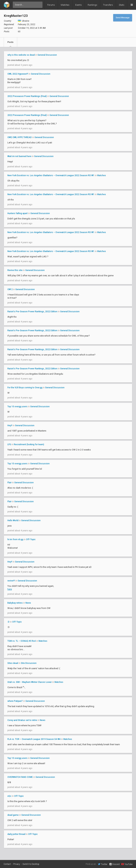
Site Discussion (29, 663)
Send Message (123, 18)
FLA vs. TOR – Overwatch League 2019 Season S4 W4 (34, 739)
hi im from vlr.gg (15, 539)
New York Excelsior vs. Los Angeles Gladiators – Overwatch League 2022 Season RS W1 (51, 175)
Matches (65, 5)
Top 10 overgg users (17, 407)
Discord (114, 864)
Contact (7, 864)
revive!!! (11, 581)
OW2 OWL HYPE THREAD (20, 137)
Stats (122, 5)
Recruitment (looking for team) (29, 444)
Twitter (103, 864)
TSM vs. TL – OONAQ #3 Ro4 (22, 641)
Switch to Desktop (31, 864)
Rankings (92, 5)
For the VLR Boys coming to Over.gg (25, 388)
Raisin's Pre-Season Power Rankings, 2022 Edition (32, 312)
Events (79, 5)
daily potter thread (16, 834)
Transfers (108, 5)
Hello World (13, 520)
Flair (9, 483)
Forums (51, 5)
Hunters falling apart (18, 213)
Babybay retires (15, 603)
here (10, 589)
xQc (9, 796)
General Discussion (47, 55)
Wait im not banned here (19, 156)
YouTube (127, 864)
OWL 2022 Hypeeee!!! (18, 74)
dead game (13, 815)
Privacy (17, 864)
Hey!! (10, 425)
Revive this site (15, 270)
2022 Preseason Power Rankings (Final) (27, 96)
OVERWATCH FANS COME (20, 777)
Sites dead (13, 663)
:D (8, 622)
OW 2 (10, 289)
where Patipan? (15, 701)
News (28, 603)
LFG (9, 444)
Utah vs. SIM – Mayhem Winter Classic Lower (30, 682)
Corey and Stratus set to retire (22, 720)
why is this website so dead (21, 55)
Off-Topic (31, 539)
